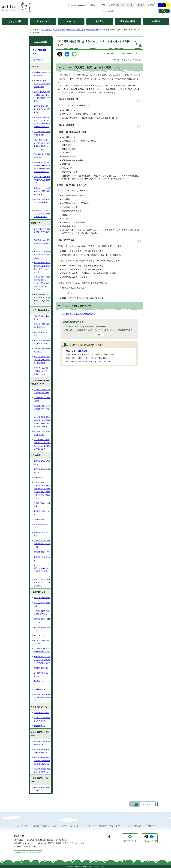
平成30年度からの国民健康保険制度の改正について (42, 255)
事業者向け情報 (128, 21)
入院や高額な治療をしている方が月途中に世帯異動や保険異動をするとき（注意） (42, 145)
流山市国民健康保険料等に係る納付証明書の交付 (42, 697)
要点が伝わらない (86, 330)
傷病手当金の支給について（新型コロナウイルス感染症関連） (42, 214)
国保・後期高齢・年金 (76, 30)
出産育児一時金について (42, 513)
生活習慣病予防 (40, 726)
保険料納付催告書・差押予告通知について (42, 74)
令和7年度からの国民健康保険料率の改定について (42, 232)
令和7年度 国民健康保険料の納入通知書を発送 (42, 180)
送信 (99, 335)
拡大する (140, 5)
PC (132, 804)
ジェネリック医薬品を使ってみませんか (42, 719)
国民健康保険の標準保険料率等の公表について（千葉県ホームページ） (42, 267)
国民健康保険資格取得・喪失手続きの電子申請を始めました (42, 109)
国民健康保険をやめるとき (42, 334)
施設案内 (100, 21)
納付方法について (40, 635)
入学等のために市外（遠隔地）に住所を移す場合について (42, 371)
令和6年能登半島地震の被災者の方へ (42, 156)
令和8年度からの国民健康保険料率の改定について (42, 243)
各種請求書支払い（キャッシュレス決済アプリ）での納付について (42, 660)
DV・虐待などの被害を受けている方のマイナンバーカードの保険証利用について (42, 444)
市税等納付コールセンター (42, 683)
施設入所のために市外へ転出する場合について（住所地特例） (42, 360)
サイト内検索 (108, 11)
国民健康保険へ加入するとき (42, 318)
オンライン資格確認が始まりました (42, 433)
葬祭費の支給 (39, 519)
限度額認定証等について (42, 559)
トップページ (47, 30)
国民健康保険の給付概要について (42, 471)
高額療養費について (41, 552)
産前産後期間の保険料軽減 (42, 604)
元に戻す (130, 5)
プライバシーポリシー (72, 826)
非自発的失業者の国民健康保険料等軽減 (42, 613)
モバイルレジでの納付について (42, 642)
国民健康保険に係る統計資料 (42, 789)
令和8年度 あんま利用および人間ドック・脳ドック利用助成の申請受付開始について (42, 122)
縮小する (120, 5)
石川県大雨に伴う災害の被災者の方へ (42, 133)
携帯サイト (152, 826)
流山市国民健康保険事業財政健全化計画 (42, 743)
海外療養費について (41, 477)
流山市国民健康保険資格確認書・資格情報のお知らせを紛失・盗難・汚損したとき (42, 422)
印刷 (115, 60)
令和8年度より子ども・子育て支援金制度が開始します (42, 84)
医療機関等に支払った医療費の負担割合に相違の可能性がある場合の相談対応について (42, 167)
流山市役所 (19, 836)
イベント (71, 21)
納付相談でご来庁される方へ (42, 675)
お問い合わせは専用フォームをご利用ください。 (91, 362)
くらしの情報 (15, 21)
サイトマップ (21, 826)
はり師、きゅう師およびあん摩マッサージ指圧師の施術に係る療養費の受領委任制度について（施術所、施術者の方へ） (42, 490)
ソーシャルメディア (149, 841)
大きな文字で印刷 (130, 60)
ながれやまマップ (130, 841)
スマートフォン (147, 804)
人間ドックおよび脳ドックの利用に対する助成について (42, 583)
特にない (70, 330)
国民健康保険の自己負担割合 (42, 463)
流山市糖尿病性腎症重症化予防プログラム (42, 770)
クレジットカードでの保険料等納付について (42, 650)
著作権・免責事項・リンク (45, 826)
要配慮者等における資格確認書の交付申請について (42, 409)
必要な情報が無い (127, 330)
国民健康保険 (93, 30)
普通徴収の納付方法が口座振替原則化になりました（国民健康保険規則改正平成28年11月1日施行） (42, 283)
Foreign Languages (78, 5)
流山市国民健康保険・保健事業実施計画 (42, 751)
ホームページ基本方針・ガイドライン (105, 826)
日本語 (94, 5)
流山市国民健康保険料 (42, 598)
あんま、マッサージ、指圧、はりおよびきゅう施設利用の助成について (42, 570)
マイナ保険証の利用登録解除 (42, 399)
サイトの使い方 (134, 826)
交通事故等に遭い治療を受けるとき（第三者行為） (42, 544)
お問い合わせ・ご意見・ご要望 (28, 852)
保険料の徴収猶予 (40, 689)
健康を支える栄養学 (41, 713)
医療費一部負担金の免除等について (42, 505)
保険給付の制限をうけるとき (42, 534)
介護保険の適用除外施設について (42, 350)
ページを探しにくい (106, 330)
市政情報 (156, 21)
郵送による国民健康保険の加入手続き (42, 326)
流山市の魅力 (43, 21)
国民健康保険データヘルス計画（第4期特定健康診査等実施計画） (42, 761)
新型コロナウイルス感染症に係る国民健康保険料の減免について (42, 191)
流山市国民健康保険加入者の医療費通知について (42, 202)
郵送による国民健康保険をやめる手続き (42, 342)
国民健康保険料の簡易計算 (42, 629)
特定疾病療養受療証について (42, 526)
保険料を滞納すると (41, 668)
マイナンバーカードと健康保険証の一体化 (42, 391)
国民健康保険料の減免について (42, 621)
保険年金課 (82, 351)
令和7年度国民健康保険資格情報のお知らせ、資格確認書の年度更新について (42, 96)
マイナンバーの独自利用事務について (78, 314)
